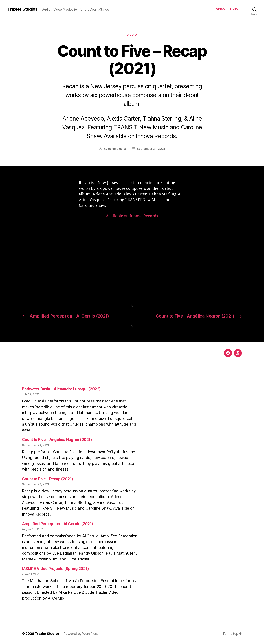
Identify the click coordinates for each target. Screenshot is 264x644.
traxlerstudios (117, 149)
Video (220, 9)
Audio (233, 9)
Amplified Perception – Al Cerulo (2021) (58, 524)
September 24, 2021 (151, 149)
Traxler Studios (22, 9)
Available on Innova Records (132, 216)
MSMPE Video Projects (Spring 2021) (55, 569)
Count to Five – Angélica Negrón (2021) (57, 440)
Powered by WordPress (81, 634)
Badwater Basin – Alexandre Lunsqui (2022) (61, 389)
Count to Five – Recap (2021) (47, 479)
